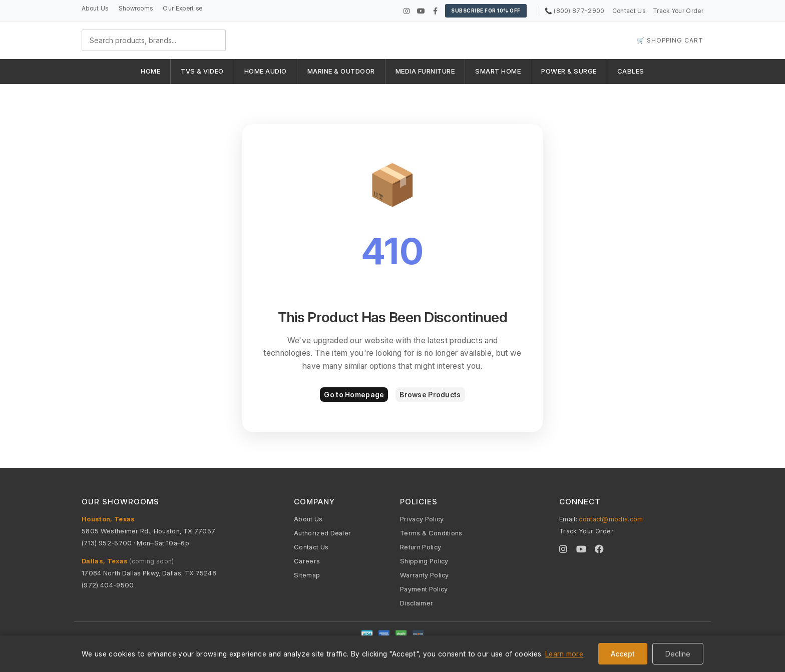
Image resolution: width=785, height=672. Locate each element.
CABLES (631, 71)
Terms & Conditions (431, 533)
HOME (150, 71)
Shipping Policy (424, 561)
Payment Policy (424, 589)
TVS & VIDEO (202, 71)
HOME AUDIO (266, 71)
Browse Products (430, 395)
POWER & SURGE (569, 71)
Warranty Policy (425, 575)
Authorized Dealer (322, 533)
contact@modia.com (611, 519)
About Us (95, 8)
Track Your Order (678, 11)
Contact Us (629, 11)
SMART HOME (498, 71)
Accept (623, 654)
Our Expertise (182, 8)
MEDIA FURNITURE (425, 71)
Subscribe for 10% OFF (486, 11)
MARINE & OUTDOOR (341, 71)
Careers (307, 561)
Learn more (564, 654)
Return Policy (421, 547)
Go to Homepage (354, 395)
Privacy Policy (422, 519)
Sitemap (307, 575)
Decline (678, 654)
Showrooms (136, 8)
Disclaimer (417, 603)
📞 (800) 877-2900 (575, 11)
